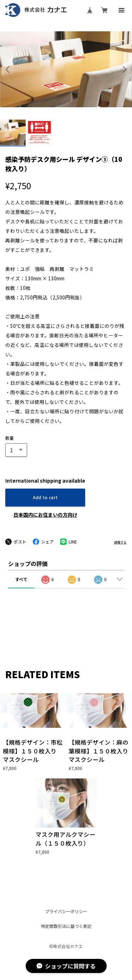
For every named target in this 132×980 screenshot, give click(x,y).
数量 (10, 438)
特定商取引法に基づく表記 (66, 926)
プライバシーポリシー (66, 911)
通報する (120, 542)
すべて (21, 579)
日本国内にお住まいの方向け (45, 515)
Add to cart (45, 497)
